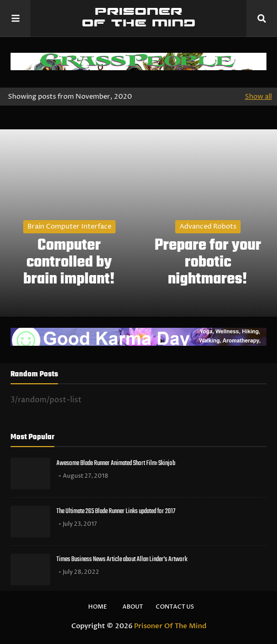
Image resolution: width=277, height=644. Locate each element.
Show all (258, 97)
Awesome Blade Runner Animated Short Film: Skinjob (116, 463)
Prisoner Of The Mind (170, 626)
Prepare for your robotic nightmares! (208, 262)
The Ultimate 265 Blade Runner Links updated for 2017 (116, 511)
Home (98, 607)
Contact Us (175, 607)
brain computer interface (69, 226)
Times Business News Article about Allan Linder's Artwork (122, 559)
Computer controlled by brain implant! (69, 262)
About (133, 607)
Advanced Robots (208, 226)
